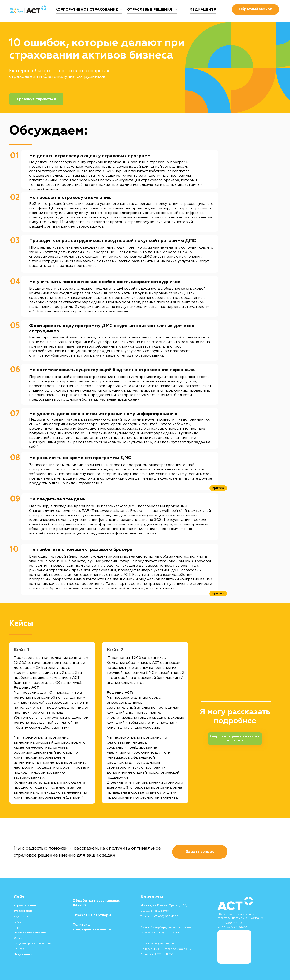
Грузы (18, 922)
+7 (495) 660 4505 (166, 916)
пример (218, 593)
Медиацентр (23, 955)
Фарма (18, 938)
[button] (200, 852)
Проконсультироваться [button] (36, 99)
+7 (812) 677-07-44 (166, 933)
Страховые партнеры (92, 915)
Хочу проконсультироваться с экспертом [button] (235, 738)
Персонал (20, 927)
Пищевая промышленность (32, 944)
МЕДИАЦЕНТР (203, 10)
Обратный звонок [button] (255, 9)
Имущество (21, 916)
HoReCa (19, 949)
